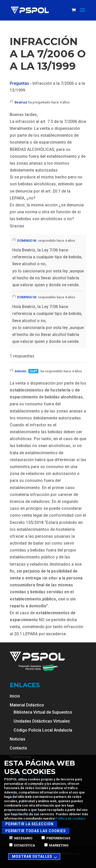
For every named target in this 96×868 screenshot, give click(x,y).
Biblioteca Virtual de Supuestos (43, 712)
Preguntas (19, 83)
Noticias (18, 739)
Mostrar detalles (35, 857)
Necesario (21, 838)
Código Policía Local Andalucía (43, 730)
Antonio (18, 371)
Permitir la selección (29, 824)
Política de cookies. (71, 818)
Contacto (18, 748)
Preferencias (56, 838)
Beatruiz (19, 102)
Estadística (22, 845)
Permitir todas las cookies (36, 831)
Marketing (56, 845)
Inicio (15, 696)
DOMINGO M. (25, 241)
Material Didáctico (27, 705)
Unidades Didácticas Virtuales (42, 721)
